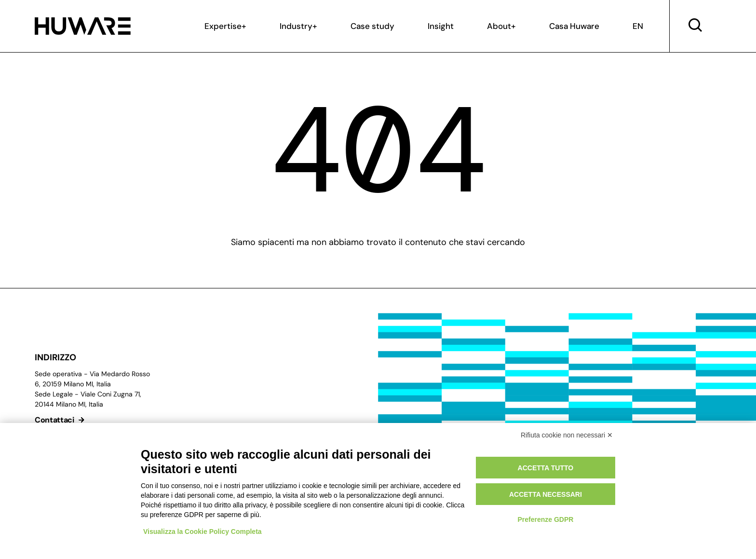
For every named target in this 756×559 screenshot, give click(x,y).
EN (638, 26)
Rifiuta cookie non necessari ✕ (567, 435)
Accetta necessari (546, 494)
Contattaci (61, 420)
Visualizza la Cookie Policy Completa (202, 532)
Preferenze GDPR (545, 519)
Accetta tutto (546, 468)
